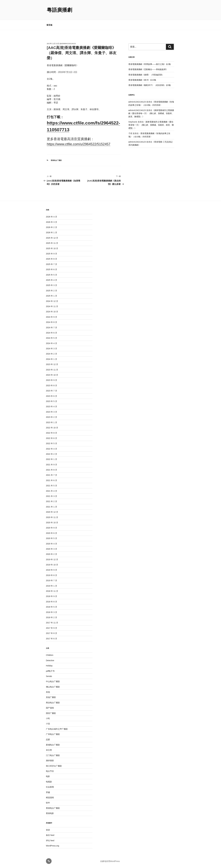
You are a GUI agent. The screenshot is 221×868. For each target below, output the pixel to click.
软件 (48, 803)
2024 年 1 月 (52, 359)
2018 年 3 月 (52, 612)
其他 (48, 692)
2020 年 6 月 (52, 533)
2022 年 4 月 (52, 449)
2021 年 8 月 (52, 470)
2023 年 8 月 (52, 385)
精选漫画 (50, 797)
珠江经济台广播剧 (54, 766)
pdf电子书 (50, 671)
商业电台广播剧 (53, 703)
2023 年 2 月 (52, 417)
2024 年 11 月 (52, 306)
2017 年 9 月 (52, 628)
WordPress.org (53, 846)
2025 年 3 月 (52, 285)
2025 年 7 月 (52, 264)
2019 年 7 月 (52, 580)
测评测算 (50, 761)
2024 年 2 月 (52, 354)
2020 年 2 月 (52, 554)
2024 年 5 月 (52, 338)
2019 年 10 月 (52, 565)
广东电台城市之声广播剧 (57, 729)
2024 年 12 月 (52, 301)
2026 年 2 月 (52, 227)
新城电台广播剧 (53, 745)
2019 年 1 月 (52, 586)
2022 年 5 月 (52, 443)
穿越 (48, 792)
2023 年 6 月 (52, 396)
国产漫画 (50, 708)
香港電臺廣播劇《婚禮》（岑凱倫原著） (146, 75)
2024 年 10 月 (52, 312)
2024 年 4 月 (52, 343)
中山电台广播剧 (53, 681)
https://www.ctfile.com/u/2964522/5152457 (79, 144)
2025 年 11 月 (52, 243)
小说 (48, 724)
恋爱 (48, 740)
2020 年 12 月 (52, 512)
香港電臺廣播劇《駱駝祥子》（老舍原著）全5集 (150, 85)
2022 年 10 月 (52, 428)
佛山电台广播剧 (53, 687)
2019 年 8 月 (52, 575)
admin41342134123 (68, 44)
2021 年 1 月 (52, 507)
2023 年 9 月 (52, 380)
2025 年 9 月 (52, 254)
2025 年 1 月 (52, 296)
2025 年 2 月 (52, 291)
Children (50, 655)
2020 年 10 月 (52, 523)
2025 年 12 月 (52, 238)
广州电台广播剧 (53, 734)
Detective (50, 660)
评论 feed (50, 841)
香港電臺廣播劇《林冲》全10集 (142, 80)
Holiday (49, 666)
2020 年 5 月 (52, 538)
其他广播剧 (51, 697)
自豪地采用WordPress (110, 861)
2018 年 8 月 (52, 602)
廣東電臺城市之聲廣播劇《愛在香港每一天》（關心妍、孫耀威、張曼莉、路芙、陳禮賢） (151, 113)
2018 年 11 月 (52, 591)
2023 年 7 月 (52, 391)
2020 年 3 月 (52, 549)
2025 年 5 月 (52, 275)
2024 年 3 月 (52, 349)
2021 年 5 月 (52, 486)
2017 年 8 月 (52, 633)
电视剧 (49, 782)
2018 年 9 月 (52, 596)
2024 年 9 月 (52, 317)
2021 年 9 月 (52, 465)
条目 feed (50, 835)
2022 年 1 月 (52, 459)
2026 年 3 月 (52, 222)
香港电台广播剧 (56, 160)
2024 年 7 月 (52, 328)
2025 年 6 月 (52, 269)
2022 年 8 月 (52, 433)
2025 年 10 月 (52, 248)
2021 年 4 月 (52, 491)
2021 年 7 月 (52, 475)
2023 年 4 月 (52, 407)
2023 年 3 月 (52, 412)
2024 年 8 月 (52, 322)
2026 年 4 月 (52, 217)
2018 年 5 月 (52, 607)
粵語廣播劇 (59, 10)
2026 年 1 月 (52, 233)
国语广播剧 (51, 713)
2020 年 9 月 (52, 528)
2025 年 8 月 (52, 259)
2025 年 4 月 (52, 280)
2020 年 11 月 (52, 517)
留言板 (49, 25)
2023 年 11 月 (52, 370)
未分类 (49, 750)
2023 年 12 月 (52, 364)
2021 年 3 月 (52, 496)
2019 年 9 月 (52, 570)
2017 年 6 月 (52, 639)
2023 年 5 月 (52, 401)
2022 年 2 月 (52, 454)
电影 (48, 776)
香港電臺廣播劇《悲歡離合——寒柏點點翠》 (148, 69)
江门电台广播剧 (53, 755)
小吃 (48, 718)
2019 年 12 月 (52, 559)
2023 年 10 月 (52, 375)
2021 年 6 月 (52, 480)
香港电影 (50, 813)
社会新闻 (50, 787)
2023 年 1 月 (52, 422)
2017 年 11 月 (52, 623)
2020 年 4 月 (52, 544)
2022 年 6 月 (52, 438)
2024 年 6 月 (52, 333)
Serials (49, 676)
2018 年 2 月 (52, 617)
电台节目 (50, 771)
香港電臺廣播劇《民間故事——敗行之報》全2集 (150, 64)
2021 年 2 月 (52, 501)
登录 (48, 830)
